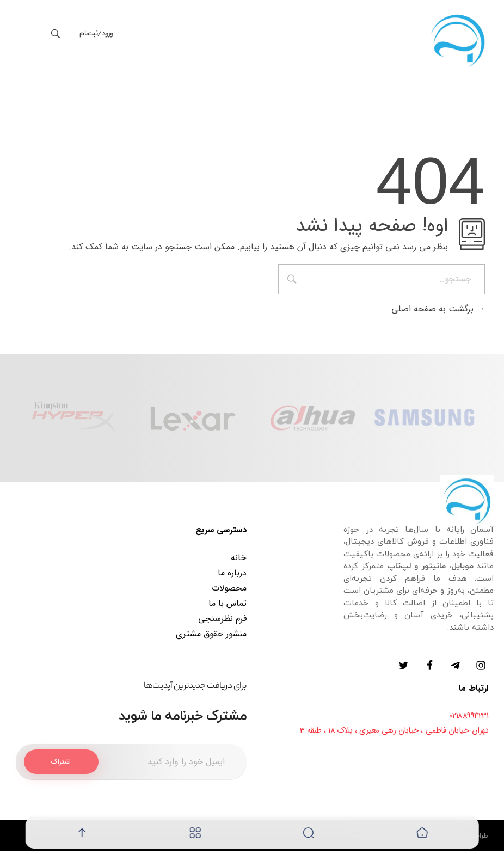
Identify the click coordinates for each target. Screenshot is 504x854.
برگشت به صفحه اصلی (438, 311)
